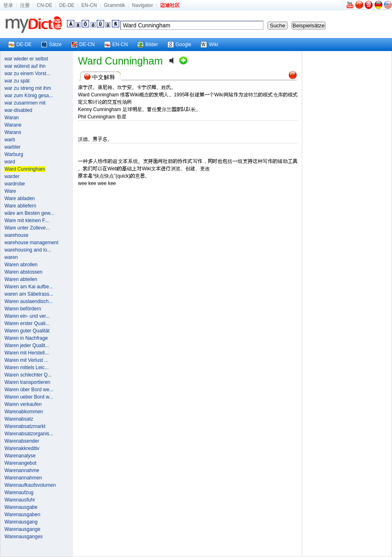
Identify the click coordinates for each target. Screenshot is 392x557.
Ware (10, 191)
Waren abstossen (23, 272)
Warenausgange (22, 529)
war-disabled (18, 110)
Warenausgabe (21, 507)
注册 (25, 5)
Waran (12, 118)
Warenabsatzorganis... (29, 434)
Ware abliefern (20, 206)
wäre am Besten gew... (29, 213)
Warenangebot (20, 463)
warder (12, 176)
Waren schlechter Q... (28, 375)
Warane (13, 125)
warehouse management (31, 243)
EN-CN (89, 5)
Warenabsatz (19, 419)
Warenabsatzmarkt (25, 426)
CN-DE (45, 5)
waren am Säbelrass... (29, 294)
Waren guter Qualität (27, 331)
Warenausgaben (22, 515)
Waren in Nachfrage (26, 338)
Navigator (142, 5)
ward (10, 162)
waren (11, 257)
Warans (13, 132)
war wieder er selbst (26, 59)
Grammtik (114, 5)
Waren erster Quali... (27, 323)
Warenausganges (24, 537)
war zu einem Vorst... (27, 74)
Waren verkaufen (23, 404)
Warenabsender (22, 441)
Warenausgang (21, 522)
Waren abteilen (21, 279)
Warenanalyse (20, 456)
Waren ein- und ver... (27, 316)
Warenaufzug (19, 492)
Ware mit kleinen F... (27, 221)
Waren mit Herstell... (27, 353)
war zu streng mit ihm (28, 88)
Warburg (14, 154)
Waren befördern (23, 309)
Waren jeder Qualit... (27, 345)
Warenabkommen (24, 412)
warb (10, 140)
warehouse (17, 235)
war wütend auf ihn (25, 66)
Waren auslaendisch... (29, 301)
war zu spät (17, 81)
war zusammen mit (25, 103)
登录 (8, 5)
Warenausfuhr (20, 500)
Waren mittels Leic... (27, 368)
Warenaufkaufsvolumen (30, 485)
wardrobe (15, 184)
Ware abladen (20, 198)
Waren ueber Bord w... (29, 397)
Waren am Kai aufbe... (29, 287)
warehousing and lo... (28, 250)
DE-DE (67, 5)
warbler (12, 147)
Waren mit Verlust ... (27, 360)
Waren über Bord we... (29, 390)
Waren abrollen (21, 265)
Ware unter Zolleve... (27, 228)
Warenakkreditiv (22, 448)
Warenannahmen (23, 478)
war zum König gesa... (29, 96)
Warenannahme (22, 470)
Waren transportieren (27, 382)
